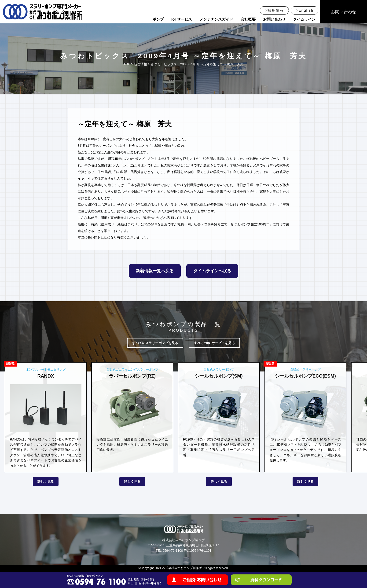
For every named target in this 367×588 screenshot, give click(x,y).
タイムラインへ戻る (212, 271)
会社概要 (248, 19)
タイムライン (304, 19)
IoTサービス (182, 19)
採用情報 (276, 10)
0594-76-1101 (201, 551)
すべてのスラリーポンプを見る (155, 343)
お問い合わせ (274, 19)
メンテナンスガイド (216, 19)
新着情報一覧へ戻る (155, 271)
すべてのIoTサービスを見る (214, 343)
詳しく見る (46, 481)
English (306, 10)
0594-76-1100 (173, 551)
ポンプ (158, 19)
